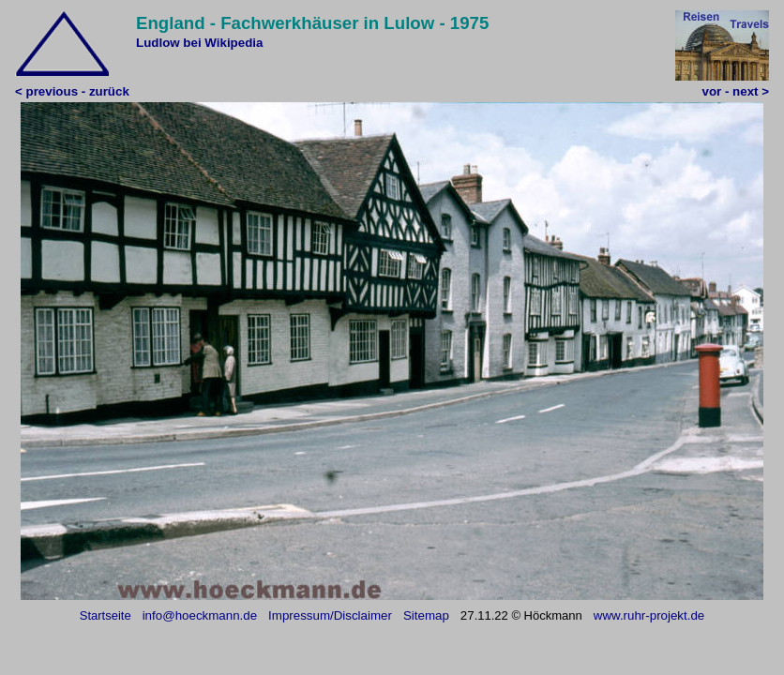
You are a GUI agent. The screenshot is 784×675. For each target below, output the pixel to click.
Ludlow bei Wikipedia (199, 43)
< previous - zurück (72, 91)
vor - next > (736, 91)
